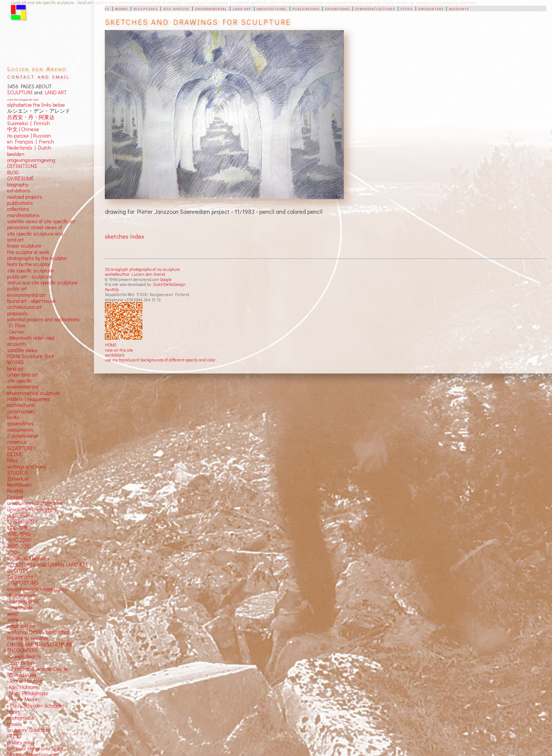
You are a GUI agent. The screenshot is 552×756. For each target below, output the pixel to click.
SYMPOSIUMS (23, 583)
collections (18, 209)
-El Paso (16, 325)
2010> (14, 552)
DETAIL (15, 454)
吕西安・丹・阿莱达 (31, 117)
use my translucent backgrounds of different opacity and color (160, 360)
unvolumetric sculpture (32, 510)
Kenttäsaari (20, 485)
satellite (16, 350)
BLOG (13, 172)
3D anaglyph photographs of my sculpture (142, 269)
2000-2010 (19, 546)
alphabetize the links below (36, 105)
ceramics (17, 442)
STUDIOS (18, 473)
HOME (111, 345)
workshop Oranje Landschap (39, 632)
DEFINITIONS (22, 166)
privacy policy (21, 742)
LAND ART (54, 92)
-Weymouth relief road (31, 338)
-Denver (16, 332)
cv (107, 8)
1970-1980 (18, 528)
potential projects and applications (43, 319)
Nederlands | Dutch (29, 148)
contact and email (39, 76)
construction (20, 411)
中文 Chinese (23, 129)
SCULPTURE (20, 92)
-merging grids (23, 601)
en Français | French (31, 142)
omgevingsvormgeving (31, 160)
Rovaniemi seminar (28, 638)
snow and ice (21, 626)
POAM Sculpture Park (31, 356)
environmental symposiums (37, 589)
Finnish (41, 123)
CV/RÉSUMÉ (20, 178)
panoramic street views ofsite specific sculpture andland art (35, 234)
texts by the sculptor (29, 264)
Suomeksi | (19, 123)
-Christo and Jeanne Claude (37, 669)
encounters (431, 8)
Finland (15, 497)
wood (13, 614)
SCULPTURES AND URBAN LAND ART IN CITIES (48, 568)
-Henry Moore (22, 699)
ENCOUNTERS (23, 650)
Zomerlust (18, 479)
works (121, 8)
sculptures (145, 8)
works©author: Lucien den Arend (135, 274)
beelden (16, 154)
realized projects (25, 197)
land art (242, 8)
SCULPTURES (22, 448)
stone (13, 620)
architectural (272, 8)
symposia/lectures (375, 8)
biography (18, 184)
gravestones (20, 423)
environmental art (26, 295)
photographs (21, 718)
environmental (211, 8)
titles (12, 460)
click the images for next (23, 99)
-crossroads (20, 608)
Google (166, 279)
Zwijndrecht (20, 577)
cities (407, 8)
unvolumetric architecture (35, 503)
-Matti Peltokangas (28, 693)
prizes (14, 712)
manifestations (23, 215)
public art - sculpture (29, 277)
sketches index (124, 236)
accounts (459, 8)
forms (13, 417)
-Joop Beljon (21, 663)
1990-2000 (19, 540)
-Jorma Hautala (24, 681)
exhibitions (337, 8)
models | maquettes (29, 399)
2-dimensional (23, 436)
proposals (17, 313)
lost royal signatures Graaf (35, 748)
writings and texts (26, 467)
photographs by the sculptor (37, 258)
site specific (176, 8)
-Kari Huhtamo (23, 687)
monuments (20, 430)
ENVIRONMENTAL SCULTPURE (40, 644)
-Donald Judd (22, 675)
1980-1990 (19, 534)
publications (306, 8)
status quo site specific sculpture (42, 283)
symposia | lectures (28, 558)
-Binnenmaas (22, 595)
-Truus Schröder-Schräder (36, 706)
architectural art (24, 307)
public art (17, 289)
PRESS (14, 736)
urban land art (23, 375)
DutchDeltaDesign (169, 284)
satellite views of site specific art (41, 221)
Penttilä (112, 290)
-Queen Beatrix (24, 656)
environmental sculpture (34, 393)
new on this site (119, 350)
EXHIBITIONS (22, 522)
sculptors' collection (28, 730)
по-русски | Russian (29, 136)
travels (14, 724)
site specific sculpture (30, 271)
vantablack (115, 355)
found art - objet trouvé (31, 301)
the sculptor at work (28, 252)
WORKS (16, 362)
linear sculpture (24, 246)
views (31, 350)
